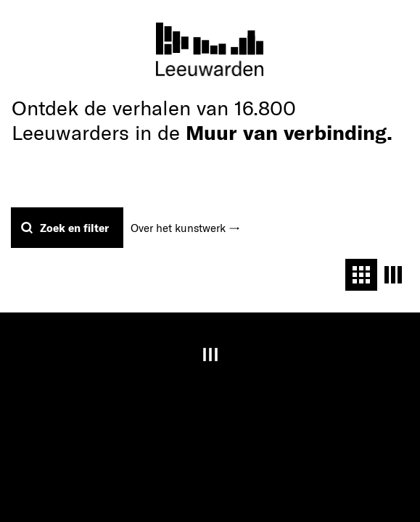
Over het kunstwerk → (185, 228)
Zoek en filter (74, 228)
